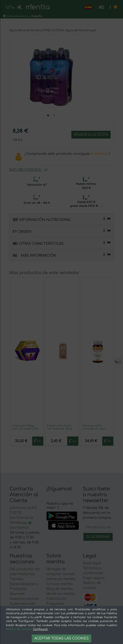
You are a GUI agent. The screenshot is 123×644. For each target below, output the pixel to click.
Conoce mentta (59, 584)
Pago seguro (94, 578)
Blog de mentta (59, 589)
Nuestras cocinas (24, 599)
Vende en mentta (61, 594)
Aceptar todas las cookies (61, 638)
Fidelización (56, 599)
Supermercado (23, 604)
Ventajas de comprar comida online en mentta (61, 574)
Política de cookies (19, 629)
